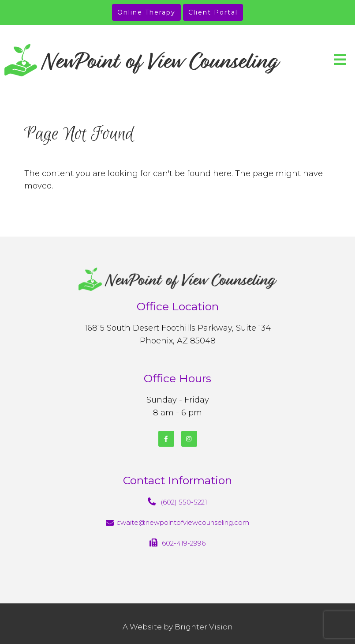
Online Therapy (146, 12)
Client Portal (213, 12)
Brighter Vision (204, 627)
